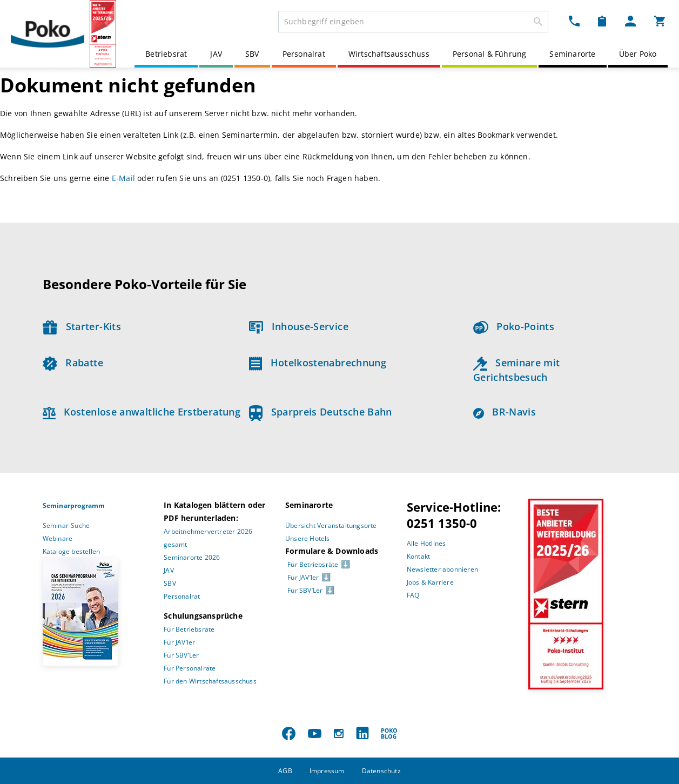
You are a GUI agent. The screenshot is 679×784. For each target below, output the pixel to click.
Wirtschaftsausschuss (389, 54)
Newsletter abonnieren (442, 569)
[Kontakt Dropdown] (574, 21)
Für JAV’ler (179, 642)
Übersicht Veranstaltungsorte (331, 525)
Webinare (58, 538)
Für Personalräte (190, 668)
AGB (285, 771)
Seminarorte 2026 (192, 557)
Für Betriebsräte (189, 629)
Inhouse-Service (299, 326)
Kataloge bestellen (72, 551)
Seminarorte (572, 54)
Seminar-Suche (66, 525)
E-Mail (123, 178)
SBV (252, 54)
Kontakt (418, 556)
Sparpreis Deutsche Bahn (321, 412)
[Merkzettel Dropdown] (602, 21)
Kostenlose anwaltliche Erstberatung (142, 412)
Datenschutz (381, 771)
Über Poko (638, 54)
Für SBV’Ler (181, 655)
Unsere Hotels (308, 538)
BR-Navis (505, 412)
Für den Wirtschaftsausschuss (210, 681)
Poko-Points (514, 326)
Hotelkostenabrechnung (318, 363)
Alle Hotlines (426, 543)
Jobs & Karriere (430, 582)
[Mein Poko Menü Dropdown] (630, 21)
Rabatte (73, 363)
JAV (216, 54)
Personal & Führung (490, 54)
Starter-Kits (82, 326)
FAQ (413, 595)
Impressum (327, 771)
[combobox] (413, 22)
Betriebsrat (166, 54)
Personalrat (304, 54)
